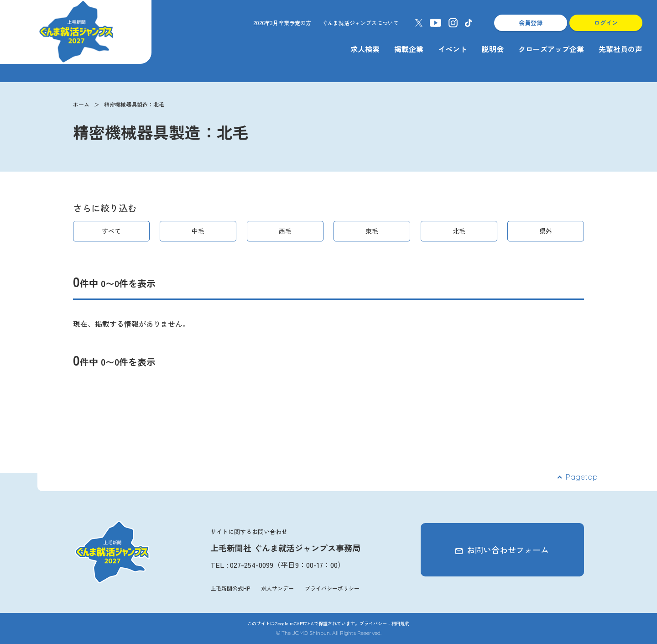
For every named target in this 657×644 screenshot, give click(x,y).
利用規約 (401, 623)
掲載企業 (409, 49)
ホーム (81, 104)
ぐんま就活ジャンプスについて (360, 23)
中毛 (198, 231)
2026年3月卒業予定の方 (282, 23)
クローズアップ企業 (551, 49)
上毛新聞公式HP (230, 588)
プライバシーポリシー (332, 588)
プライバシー (373, 623)
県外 (546, 231)
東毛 (372, 231)
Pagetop (581, 477)
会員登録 (531, 23)
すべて (111, 231)
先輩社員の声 (620, 49)
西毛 (285, 231)
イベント (453, 49)
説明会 (493, 49)
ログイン (606, 23)
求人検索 (365, 49)
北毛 (459, 231)
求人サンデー (277, 588)
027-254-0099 (252, 565)
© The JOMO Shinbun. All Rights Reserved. (329, 633)
